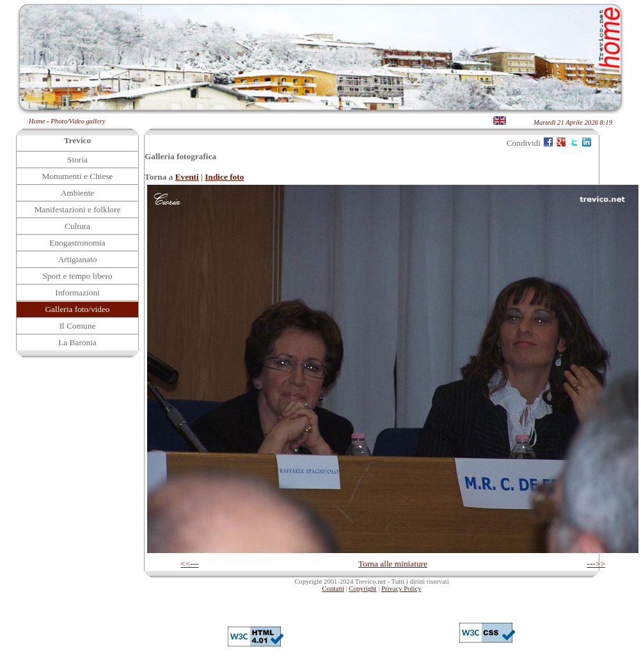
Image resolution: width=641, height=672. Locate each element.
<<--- (189, 564)
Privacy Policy (401, 589)
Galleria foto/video (77, 309)
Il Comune (78, 326)
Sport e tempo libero (77, 276)
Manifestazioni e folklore (78, 209)
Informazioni (77, 293)
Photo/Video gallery (78, 121)
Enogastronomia (77, 243)
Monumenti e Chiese (77, 176)
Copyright (362, 589)
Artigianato (78, 259)
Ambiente (78, 193)
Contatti (333, 589)
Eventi (187, 177)
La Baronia (77, 342)
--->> (596, 564)
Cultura (77, 226)
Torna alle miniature (393, 564)
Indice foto (224, 177)
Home (37, 121)
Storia (77, 160)
